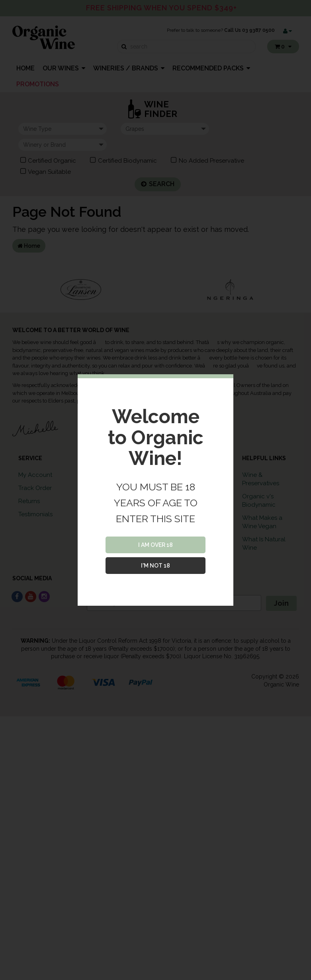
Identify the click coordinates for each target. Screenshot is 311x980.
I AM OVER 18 (155, 545)
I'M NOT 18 (155, 566)
